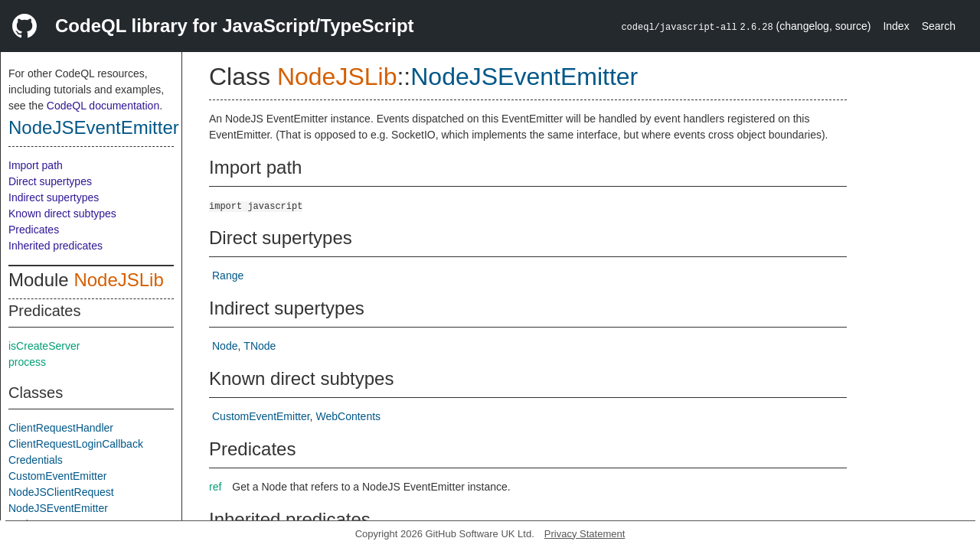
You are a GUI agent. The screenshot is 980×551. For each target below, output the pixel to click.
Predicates (34, 230)
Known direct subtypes (62, 214)
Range (228, 275)
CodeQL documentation (103, 106)
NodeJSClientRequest (61, 492)
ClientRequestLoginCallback (76, 444)
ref (215, 487)
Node (225, 346)
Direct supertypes (50, 181)
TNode (260, 346)
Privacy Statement (585, 534)
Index (896, 26)
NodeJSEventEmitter (94, 127)
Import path (36, 165)
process (27, 362)
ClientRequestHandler (61, 428)
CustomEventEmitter (57, 476)
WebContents (349, 416)
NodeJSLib (118, 280)
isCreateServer (44, 346)
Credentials (36, 460)
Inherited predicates (56, 246)
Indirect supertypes (54, 197)
